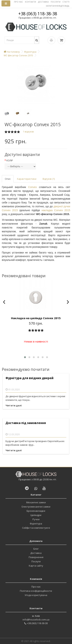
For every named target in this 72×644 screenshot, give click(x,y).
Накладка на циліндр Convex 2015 (36, 318)
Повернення (36, 557)
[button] (25, 357)
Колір (10, 160)
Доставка (36, 553)
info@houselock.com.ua (36, 620)
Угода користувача (36, 595)
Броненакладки (36, 511)
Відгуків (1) (49, 179)
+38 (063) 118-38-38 (38, 14)
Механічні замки (36, 502)
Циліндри (36, 515)
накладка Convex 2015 (56, 210)
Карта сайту (36, 566)
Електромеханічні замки (36, 507)
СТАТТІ (66, 2)
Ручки (36, 519)
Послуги (36, 561)
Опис (8, 179)
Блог (36, 549)
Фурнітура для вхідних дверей (29, 378)
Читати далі (14, 405)
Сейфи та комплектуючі (36, 528)
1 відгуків (28, 132)
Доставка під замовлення (26, 423)
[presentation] (4, 302)
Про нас (36, 587)
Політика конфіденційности (36, 591)
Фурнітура (36, 524)
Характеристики (27, 179)
